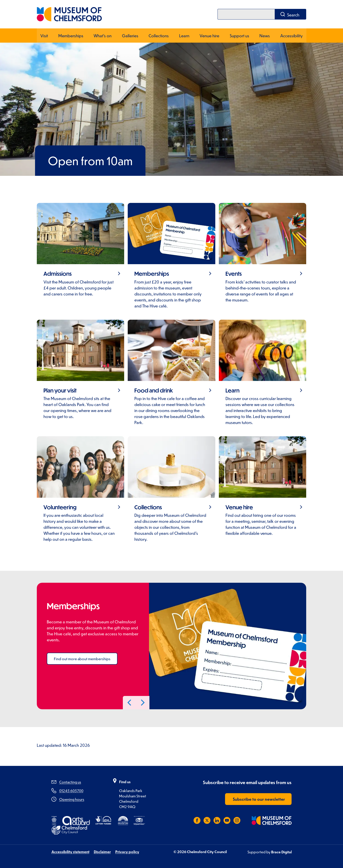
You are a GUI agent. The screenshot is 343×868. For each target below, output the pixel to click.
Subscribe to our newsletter (259, 799)
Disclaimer (102, 851)
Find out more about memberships (82, 658)
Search (293, 15)
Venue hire (209, 35)
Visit (44, 35)
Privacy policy (127, 851)
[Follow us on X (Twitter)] (207, 820)
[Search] (246, 14)
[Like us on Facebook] (197, 820)
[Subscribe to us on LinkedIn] (217, 820)
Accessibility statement (70, 851)
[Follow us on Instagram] (237, 820)
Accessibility (291, 35)
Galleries (130, 35)
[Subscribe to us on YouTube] (227, 820)
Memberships (71, 35)
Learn (184, 35)
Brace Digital (281, 852)
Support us (239, 35)
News (265, 35)
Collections (159, 35)
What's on (103, 35)
